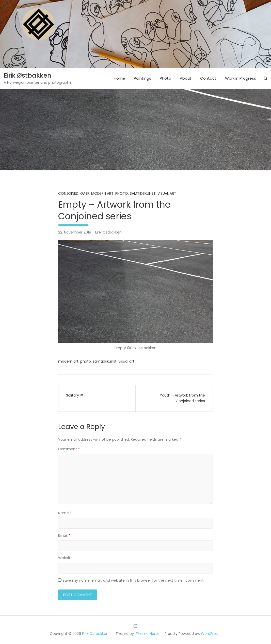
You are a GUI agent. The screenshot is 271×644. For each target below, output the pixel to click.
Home (119, 78)
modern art (68, 361)
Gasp (85, 193)
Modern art (102, 193)
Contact (208, 78)
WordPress (210, 634)
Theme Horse (148, 634)
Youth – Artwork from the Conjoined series (182, 398)
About (186, 78)
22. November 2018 (75, 232)
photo (86, 361)
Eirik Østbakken (28, 75)
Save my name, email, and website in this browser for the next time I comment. (133, 580)
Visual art (167, 193)
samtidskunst (143, 193)
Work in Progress (241, 78)
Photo (165, 78)
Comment (69, 449)
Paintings (142, 78)
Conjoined (68, 193)
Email (64, 535)
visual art (126, 361)
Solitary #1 (75, 395)
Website (65, 558)
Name (65, 513)
